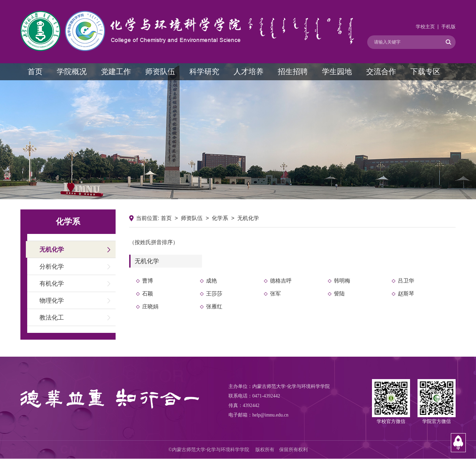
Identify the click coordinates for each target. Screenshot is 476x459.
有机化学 (52, 284)
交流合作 (381, 72)
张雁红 (214, 307)
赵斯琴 (406, 294)
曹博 (148, 281)
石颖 (148, 294)
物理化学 (52, 301)
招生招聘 (293, 72)
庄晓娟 (150, 307)
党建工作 (116, 72)
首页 (35, 72)
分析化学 (52, 267)
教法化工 (52, 318)
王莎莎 (214, 294)
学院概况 (72, 72)
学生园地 (337, 72)
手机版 (448, 27)
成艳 (211, 281)
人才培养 (249, 72)
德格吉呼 (281, 281)
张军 (275, 294)
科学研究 (204, 72)
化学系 (220, 218)
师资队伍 (160, 72)
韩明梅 (342, 281)
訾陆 (339, 294)
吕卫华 (406, 281)
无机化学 (52, 250)
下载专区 (425, 72)
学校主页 (425, 27)
